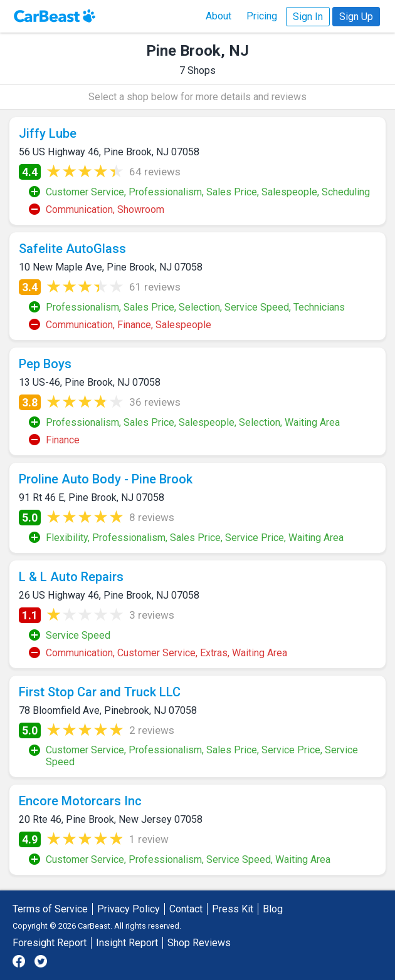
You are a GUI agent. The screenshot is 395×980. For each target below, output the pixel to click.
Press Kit (233, 909)
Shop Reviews (199, 943)
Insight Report (127, 943)
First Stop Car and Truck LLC (100, 692)
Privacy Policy (129, 909)
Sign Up (356, 17)
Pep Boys (45, 364)
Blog (273, 909)
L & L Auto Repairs (71, 577)
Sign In (308, 17)
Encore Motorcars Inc (80, 801)
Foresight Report (50, 943)
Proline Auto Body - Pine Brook (106, 479)
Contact (186, 909)
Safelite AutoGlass (72, 249)
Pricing (262, 16)
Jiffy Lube (48, 133)
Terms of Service (50, 909)
